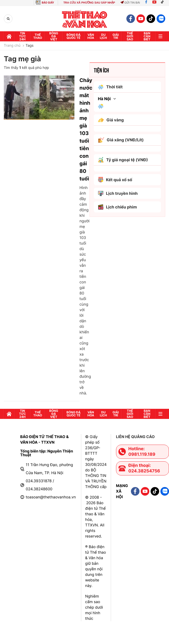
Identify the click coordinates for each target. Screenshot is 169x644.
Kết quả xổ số (115, 180)
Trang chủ (12, 46)
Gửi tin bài (130, 3)
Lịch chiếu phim (117, 207)
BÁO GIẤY (48, 3)
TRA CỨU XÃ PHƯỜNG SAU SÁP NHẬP (89, 3)
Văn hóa (91, 36)
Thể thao (38, 36)
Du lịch (103, 36)
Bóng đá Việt (54, 36)
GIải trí (116, 36)
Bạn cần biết (147, 36)
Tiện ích (101, 70)
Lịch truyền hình (118, 193)
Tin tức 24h (22, 36)
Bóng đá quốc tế (74, 36)
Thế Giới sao (130, 36)
